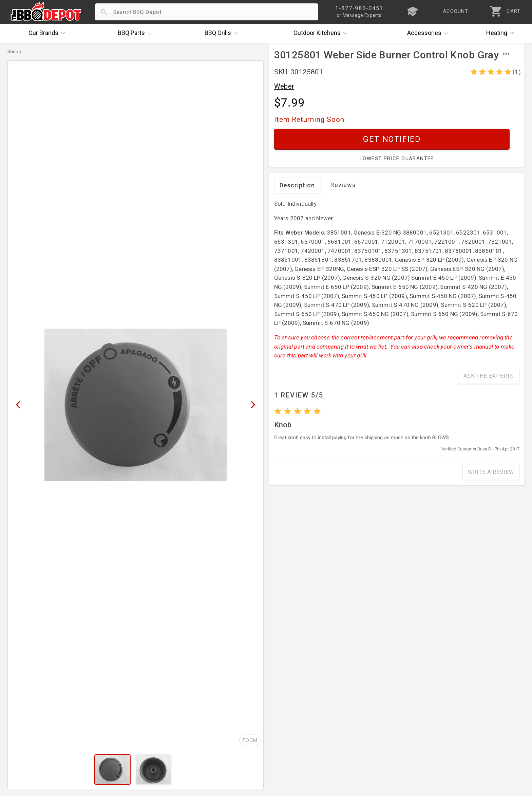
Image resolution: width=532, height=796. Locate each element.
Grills (223, 33)
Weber (284, 86)
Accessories (429, 33)
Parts (136, 33)
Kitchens (322, 33)
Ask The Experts (489, 376)
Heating (502, 33)
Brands (49, 33)
